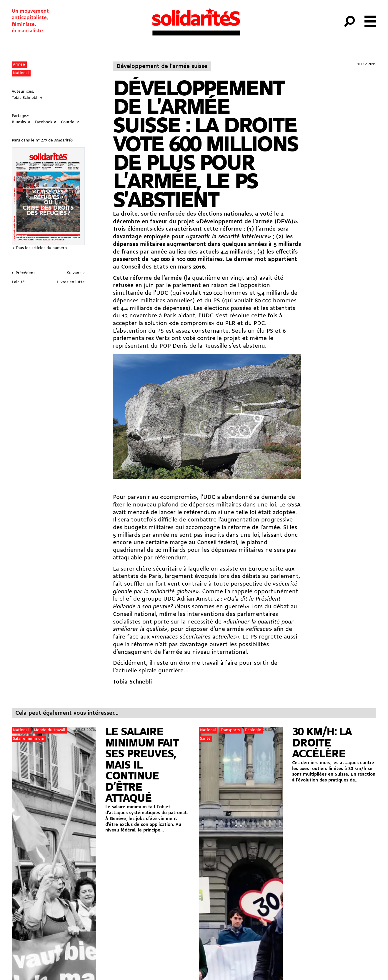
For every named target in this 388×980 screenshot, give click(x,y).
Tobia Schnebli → (27, 98)
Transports (230, 730)
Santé (205, 739)
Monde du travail (50, 730)
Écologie (253, 730)
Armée (19, 65)
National (21, 73)
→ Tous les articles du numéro (39, 248)
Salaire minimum (29, 739)
